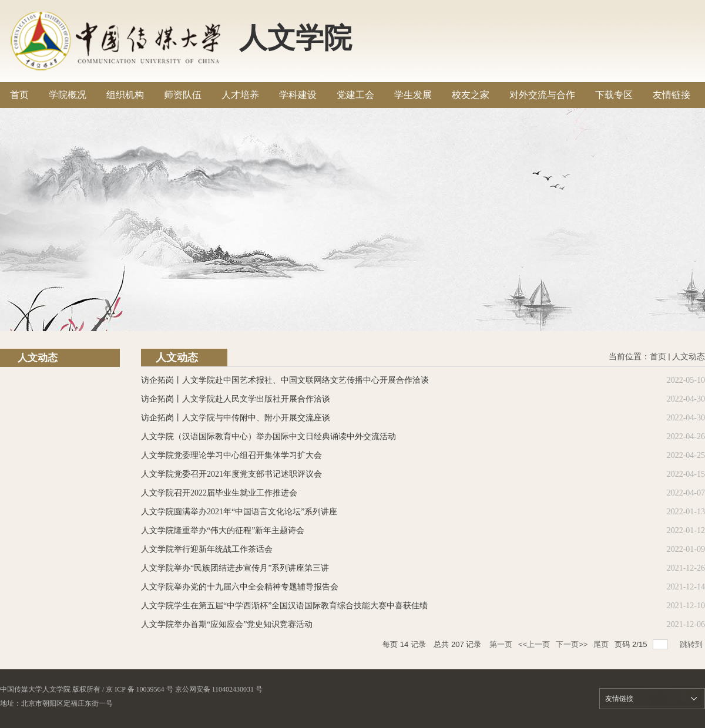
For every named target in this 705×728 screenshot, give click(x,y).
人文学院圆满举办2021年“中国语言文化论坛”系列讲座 (239, 512)
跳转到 (692, 644)
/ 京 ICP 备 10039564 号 (138, 689)
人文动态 (689, 357)
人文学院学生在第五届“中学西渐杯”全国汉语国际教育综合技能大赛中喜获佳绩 (284, 606)
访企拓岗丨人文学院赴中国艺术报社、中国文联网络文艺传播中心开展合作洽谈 (285, 380)
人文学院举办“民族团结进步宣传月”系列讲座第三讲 (235, 568)
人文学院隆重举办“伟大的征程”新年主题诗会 (223, 530)
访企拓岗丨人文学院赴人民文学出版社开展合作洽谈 (236, 399)
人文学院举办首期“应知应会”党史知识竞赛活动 (227, 624)
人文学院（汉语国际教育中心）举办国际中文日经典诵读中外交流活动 (268, 437)
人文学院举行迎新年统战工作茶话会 (207, 549)
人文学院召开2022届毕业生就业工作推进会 (219, 493)
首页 (658, 357)
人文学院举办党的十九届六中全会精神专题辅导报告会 (240, 587)
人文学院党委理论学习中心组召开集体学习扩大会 (231, 455)
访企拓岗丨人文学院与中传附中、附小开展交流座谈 (236, 418)
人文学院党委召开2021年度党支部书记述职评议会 (231, 474)
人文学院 (296, 38)
